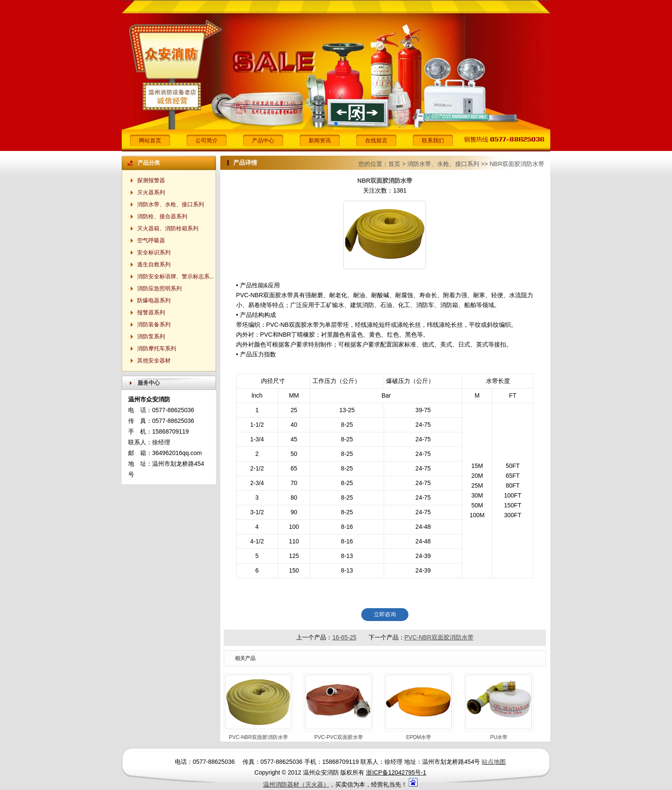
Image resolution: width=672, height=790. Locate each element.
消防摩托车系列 (157, 348)
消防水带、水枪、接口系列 (443, 164)
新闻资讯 (320, 140)
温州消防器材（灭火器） (296, 784)
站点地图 (494, 762)
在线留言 (376, 140)
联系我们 (433, 140)
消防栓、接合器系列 (162, 216)
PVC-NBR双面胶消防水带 (439, 637)
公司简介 (207, 140)
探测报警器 (151, 180)
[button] (336, 124)
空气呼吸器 (151, 240)
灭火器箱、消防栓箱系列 (168, 228)
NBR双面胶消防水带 (517, 164)
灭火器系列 (151, 192)
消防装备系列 (154, 324)
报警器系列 (151, 312)
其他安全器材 (154, 360)
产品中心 (263, 140)
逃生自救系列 (154, 264)
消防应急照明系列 (159, 288)
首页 (394, 164)
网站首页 (150, 140)
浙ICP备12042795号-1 (396, 772)
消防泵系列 (151, 336)
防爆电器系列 (154, 300)
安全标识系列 (154, 252)
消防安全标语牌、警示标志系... (175, 276)
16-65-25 (344, 637)
